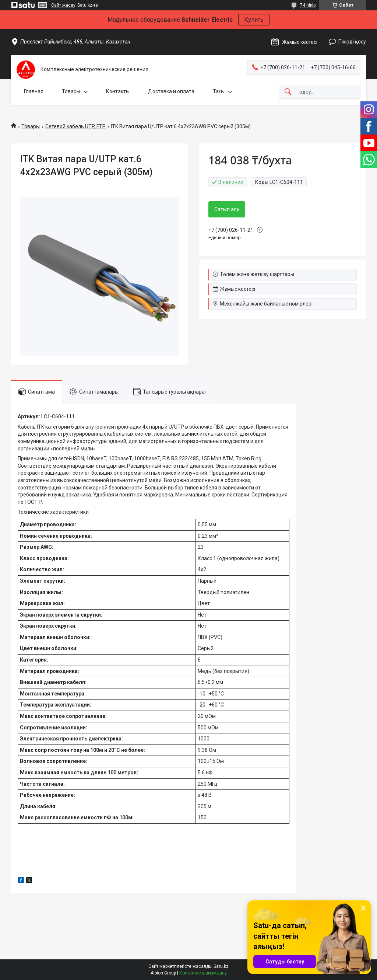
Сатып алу (227, 209)
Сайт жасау (63, 5)
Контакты (118, 91)
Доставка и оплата (171, 91)
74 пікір (308, 5)
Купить (254, 20)
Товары (71, 91)
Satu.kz (221, 966)
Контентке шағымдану (203, 973)
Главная (34, 91)
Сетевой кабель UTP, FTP (75, 126)
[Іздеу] (288, 92)
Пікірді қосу (352, 42)
